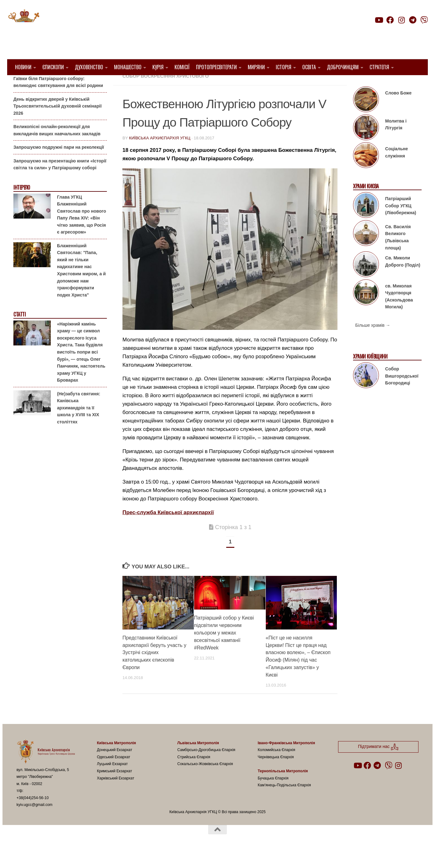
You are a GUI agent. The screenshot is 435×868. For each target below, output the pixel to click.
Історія (284, 67)
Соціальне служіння (397, 168)
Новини (23, 67)
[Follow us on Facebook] (390, 20)
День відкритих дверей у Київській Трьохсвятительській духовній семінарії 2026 (57, 122)
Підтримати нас (384, 32)
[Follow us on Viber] (424, 20)
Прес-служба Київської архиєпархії (168, 528)
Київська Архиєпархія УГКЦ (160, 154)
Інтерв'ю (22, 203)
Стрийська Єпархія (194, 773)
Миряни (256, 67)
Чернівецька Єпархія (276, 773)
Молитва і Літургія (396, 140)
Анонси (21, 85)
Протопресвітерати (216, 67)
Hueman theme (90, 855)
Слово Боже (398, 109)
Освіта (309, 67)
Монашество (128, 67)
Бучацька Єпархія (273, 794)
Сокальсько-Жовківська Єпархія (205, 780)
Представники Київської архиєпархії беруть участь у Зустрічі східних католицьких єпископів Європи (154, 668)
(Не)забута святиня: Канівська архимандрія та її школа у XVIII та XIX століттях (79, 423)
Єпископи (53, 67)
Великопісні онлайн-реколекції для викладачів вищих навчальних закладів (57, 146)
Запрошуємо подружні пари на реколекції (59, 163)
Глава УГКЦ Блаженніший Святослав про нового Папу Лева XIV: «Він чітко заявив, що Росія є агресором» (81, 230)
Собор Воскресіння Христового (166, 92)
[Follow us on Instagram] (401, 20)
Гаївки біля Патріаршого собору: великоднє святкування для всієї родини (58, 98)
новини (276, 84)
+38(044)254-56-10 (33, 814)
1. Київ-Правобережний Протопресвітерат (178, 84)
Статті (19, 330)
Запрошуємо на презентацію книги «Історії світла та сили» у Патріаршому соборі (60, 180)
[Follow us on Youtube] (379, 20)
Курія (158, 67)
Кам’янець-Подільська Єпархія (284, 801)
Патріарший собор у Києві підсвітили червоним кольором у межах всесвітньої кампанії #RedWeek (224, 649)
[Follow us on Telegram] (413, 20)
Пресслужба (307, 84)
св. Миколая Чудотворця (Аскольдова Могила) (399, 312)
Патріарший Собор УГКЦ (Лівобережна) (401, 222)
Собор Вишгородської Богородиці (402, 392)
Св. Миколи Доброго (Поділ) (403, 277)
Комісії (182, 67)
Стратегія (379, 67)
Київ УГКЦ (250, 84)
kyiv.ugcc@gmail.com (34, 821)
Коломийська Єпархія (276, 766)
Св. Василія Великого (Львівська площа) (398, 253)
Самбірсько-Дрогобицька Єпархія (206, 766)
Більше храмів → (373, 341)
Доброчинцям (343, 67)
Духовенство (89, 67)
